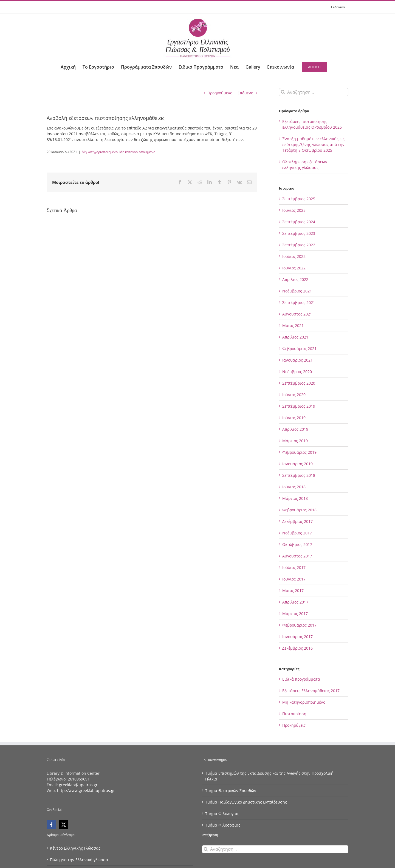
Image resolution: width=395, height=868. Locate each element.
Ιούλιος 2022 (294, 256)
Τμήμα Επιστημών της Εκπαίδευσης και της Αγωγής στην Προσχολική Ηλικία (269, 776)
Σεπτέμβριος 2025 (299, 199)
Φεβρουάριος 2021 (299, 349)
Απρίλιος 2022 (295, 279)
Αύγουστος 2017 (297, 556)
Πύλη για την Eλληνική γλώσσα (79, 860)
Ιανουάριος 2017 (297, 637)
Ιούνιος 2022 (294, 268)
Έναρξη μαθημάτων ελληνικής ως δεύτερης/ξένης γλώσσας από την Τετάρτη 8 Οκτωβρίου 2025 (313, 144)
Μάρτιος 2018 (295, 498)
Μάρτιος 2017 (295, 614)
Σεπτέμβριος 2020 (299, 383)
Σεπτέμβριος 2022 (299, 245)
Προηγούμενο (220, 93)
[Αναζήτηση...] (314, 92)
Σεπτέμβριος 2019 (299, 406)
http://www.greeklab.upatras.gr (86, 790)
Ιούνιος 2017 (294, 579)
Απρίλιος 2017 (295, 602)
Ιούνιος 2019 (294, 418)
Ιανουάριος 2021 (297, 360)
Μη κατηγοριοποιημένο (100, 152)
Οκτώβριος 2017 (297, 544)
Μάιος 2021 (293, 325)
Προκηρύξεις (294, 725)
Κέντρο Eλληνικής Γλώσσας (75, 848)
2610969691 (79, 779)
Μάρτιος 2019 (295, 441)
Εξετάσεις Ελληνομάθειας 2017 (311, 691)
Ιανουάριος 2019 (297, 464)
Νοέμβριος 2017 (297, 533)
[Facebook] (51, 825)
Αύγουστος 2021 (297, 314)
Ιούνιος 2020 (294, 395)
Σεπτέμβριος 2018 (299, 475)
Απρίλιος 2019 (295, 429)
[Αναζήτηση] (283, 92)
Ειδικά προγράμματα (301, 679)
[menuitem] (338, 7)
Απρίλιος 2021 (295, 337)
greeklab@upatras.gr (78, 785)
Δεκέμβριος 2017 (297, 521)
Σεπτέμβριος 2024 (299, 222)
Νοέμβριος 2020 (297, 372)
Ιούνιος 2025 (294, 210)
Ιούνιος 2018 (294, 487)
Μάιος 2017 (293, 591)
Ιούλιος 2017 (294, 567)
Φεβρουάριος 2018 (299, 510)
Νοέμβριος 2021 (297, 291)
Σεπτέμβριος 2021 (299, 302)
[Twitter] (64, 825)
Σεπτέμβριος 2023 (299, 233)
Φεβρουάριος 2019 (299, 452)
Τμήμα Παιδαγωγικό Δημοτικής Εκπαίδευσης (246, 802)
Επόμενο (245, 93)
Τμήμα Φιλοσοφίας (223, 825)
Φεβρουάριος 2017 (299, 625)
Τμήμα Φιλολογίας (222, 814)
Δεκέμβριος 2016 (297, 648)
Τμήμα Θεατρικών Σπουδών (231, 790)
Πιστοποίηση (294, 714)
